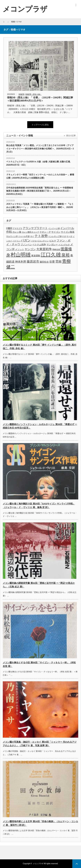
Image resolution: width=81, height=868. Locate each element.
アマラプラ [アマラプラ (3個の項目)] (17, 228)
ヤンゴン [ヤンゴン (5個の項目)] (30, 249)
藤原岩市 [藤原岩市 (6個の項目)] (33, 262)
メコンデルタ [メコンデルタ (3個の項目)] (64, 245)
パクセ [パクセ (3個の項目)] (34, 241)
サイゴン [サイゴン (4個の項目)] (56, 232)
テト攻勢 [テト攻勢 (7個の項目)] (41, 236)
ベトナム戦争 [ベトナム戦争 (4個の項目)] (39, 245)
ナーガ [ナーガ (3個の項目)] (69, 236)
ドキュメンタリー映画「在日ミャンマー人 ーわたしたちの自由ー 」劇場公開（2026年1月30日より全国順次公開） (40, 176)
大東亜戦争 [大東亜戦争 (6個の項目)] (44, 249)
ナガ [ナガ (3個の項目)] (64, 236)
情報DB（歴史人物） (33, 94)
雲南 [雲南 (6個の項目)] (58, 262)
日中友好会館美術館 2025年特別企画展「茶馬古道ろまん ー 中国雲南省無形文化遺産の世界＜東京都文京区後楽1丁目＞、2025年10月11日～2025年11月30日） (40, 191)
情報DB (22, 94)
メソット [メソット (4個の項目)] (20, 249)
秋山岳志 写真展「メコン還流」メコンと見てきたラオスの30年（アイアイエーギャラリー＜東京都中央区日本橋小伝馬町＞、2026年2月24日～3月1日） (40, 149)
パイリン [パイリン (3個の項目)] (16, 241)
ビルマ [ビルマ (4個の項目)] (53, 241)
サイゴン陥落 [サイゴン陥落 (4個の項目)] (68, 232)
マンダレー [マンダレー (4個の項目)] (52, 245)
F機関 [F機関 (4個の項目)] (9, 228)
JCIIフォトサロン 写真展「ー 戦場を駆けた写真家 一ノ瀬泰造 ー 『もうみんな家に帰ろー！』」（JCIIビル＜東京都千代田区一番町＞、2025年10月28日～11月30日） (40, 207)
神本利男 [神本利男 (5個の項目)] (21, 262)
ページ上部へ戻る (77, 864)
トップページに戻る (40, 125)
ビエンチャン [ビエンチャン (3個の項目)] (43, 241)
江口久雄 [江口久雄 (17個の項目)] (51, 255)
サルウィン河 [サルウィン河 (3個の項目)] (12, 236)
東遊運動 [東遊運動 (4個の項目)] (36, 256)
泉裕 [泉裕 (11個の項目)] (66, 255)
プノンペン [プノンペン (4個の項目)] (26, 245)
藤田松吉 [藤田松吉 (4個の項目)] (44, 262)
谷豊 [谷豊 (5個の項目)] (52, 262)
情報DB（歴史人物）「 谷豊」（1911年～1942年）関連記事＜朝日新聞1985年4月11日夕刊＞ (40, 99)
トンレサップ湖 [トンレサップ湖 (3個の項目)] (55, 236)
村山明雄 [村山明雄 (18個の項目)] (21, 255)
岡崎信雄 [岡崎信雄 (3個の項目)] (56, 249)
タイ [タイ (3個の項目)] (32, 236)
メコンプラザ (38, 864)
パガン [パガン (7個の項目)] (26, 240)
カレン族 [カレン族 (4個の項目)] (17, 232)
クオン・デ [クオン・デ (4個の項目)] (45, 232)
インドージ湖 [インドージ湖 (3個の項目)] (54, 228)
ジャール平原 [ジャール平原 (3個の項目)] (24, 236)
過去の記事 (71, 136)
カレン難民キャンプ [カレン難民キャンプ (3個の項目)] (30, 232)
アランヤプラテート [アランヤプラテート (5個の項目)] (35, 228)
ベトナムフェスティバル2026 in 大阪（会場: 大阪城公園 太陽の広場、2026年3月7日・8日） (39, 163)
